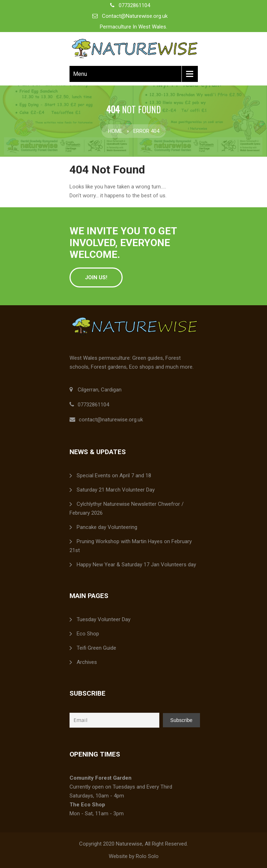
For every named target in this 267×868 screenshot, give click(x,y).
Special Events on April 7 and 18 (114, 475)
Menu (80, 74)
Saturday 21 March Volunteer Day (116, 490)
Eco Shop (88, 634)
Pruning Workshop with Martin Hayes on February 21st (131, 546)
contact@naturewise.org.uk (111, 420)
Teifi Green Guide (96, 648)
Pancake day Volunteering (107, 527)
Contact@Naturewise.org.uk (135, 16)
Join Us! (96, 277)
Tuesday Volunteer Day (104, 619)
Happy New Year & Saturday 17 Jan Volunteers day (136, 565)
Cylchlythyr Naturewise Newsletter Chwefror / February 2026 (127, 508)
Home (115, 131)
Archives (87, 662)
